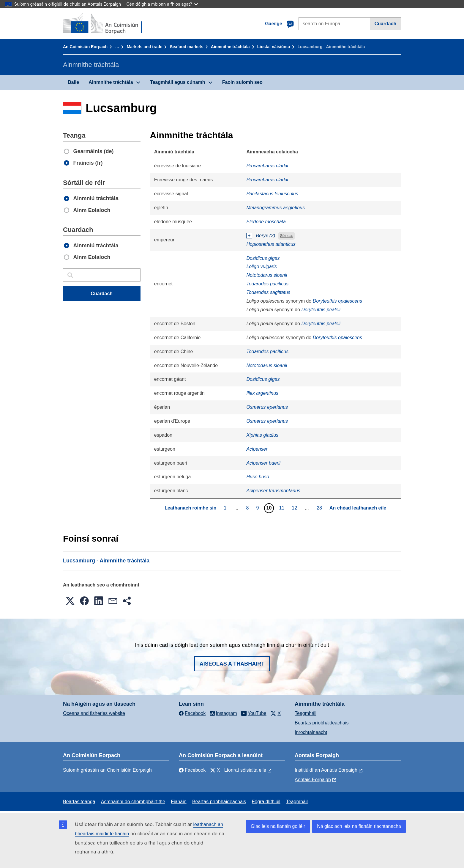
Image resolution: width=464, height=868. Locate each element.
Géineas (287, 236)
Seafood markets (187, 47)
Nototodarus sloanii (267, 275)
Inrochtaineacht (311, 732)
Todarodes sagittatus (268, 292)
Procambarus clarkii (267, 166)
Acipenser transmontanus (273, 491)
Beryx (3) (265, 236)
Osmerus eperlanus (267, 407)
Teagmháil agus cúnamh (178, 82)
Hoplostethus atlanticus (271, 244)
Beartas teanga (79, 802)
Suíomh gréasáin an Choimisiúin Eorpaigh (107, 770)
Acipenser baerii (263, 463)
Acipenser (257, 449)
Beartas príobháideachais (322, 723)
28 (320, 508)
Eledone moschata (266, 222)
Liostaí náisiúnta (274, 47)
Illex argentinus (262, 393)
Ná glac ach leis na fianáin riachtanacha (359, 826)
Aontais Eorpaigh (313, 780)
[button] (70, 601)
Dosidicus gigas (263, 258)
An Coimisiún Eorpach (85, 47)
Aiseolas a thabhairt (232, 664)
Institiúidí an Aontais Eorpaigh (326, 770)
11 (282, 508)
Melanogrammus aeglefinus (276, 208)
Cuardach (385, 24)
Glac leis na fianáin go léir (278, 826)
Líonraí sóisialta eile (245, 770)
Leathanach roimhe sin (190, 508)
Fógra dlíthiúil (266, 802)
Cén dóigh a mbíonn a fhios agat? (162, 4)
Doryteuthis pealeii (321, 310)
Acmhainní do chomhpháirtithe (133, 802)
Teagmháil (306, 713)
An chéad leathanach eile (358, 508)
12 (295, 508)
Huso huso (258, 477)
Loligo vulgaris (261, 266)
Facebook (192, 770)
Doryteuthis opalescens (337, 301)
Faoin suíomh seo (242, 82)
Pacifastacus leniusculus (272, 194)
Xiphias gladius (262, 435)
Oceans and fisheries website (94, 713)
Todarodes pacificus (267, 284)
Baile (73, 82)
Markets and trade (145, 47)
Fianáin (179, 802)
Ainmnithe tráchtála (230, 47)
